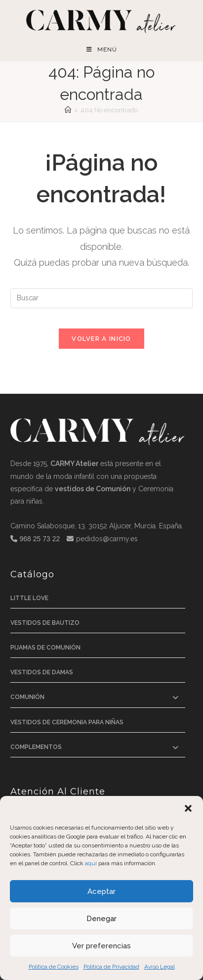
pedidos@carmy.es (107, 539)
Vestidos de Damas (42, 672)
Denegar (101, 919)
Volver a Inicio (101, 339)
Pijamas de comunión (45, 648)
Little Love (29, 598)
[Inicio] (68, 110)
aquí (91, 863)
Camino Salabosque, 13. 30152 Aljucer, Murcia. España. (97, 526)
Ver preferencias (101, 946)
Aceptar (101, 891)
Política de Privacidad (111, 967)
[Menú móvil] (102, 50)
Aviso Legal (160, 967)
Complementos (36, 747)
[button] (188, 808)
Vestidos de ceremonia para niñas (67, 722)
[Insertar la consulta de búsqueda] (102, 298)
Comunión (27, 697)
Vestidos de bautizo (45, 623)
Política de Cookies (54, 967)
